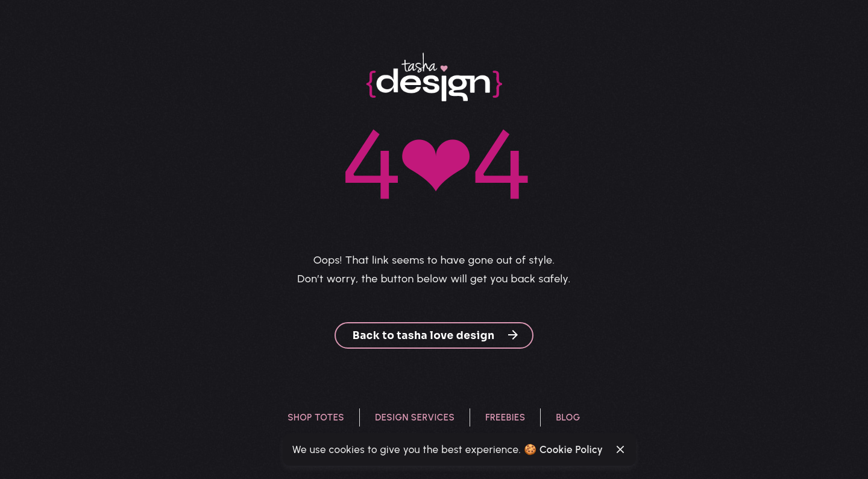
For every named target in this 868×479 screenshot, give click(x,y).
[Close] (620, 449)
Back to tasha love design (436, 335)
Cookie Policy (571, 449)
